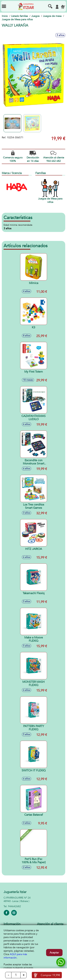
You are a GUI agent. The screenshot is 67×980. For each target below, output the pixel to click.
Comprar (50, 975)
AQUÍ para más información (15, 956)
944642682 (14, 906)
